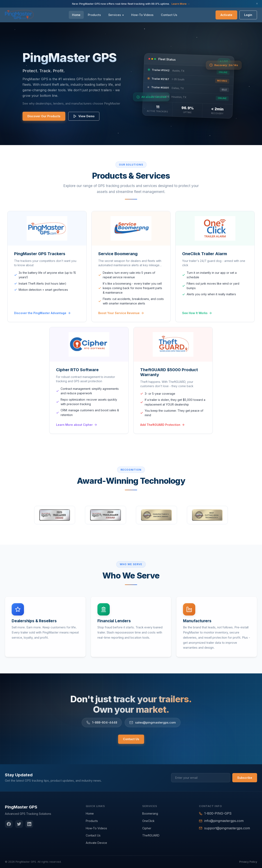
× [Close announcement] (257, 4)
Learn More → (181, 4)
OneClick (148, 821)
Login (248, 15)
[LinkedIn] (29, 824)
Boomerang (150, 813)
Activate (226, 15)
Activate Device (96, 843)
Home (76, 15)
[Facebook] (9, 824)
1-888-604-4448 (102, 728)
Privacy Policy (248, 862)
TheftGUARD (151, 835)
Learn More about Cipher (77, 435)
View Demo (83, 116)
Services (115, 15)
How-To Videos (142, 15)
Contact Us (169, 15)
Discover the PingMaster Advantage (42, 322)
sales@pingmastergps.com (153, 728)
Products (94, 15)
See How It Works (197, 323)
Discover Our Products (43, 116)
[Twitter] (19, 824)
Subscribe (245, 778)
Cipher (147, 828)
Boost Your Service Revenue (121, 322)
